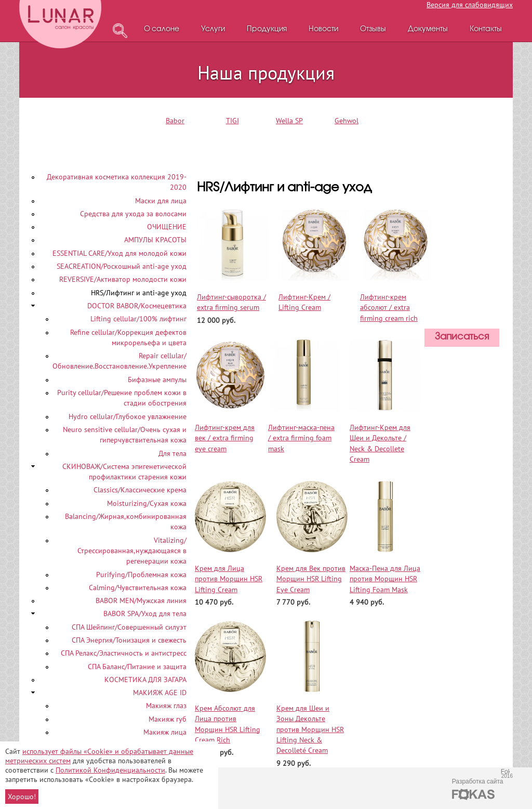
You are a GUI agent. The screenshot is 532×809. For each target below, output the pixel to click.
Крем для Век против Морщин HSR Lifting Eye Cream (311, 579)
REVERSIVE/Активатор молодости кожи (123, 279)
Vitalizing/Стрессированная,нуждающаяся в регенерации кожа (132, 551)
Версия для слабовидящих (470, 5)
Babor (175, 121)
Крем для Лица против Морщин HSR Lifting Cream (229, 579)
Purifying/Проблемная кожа (141, 575)
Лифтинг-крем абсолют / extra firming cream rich (389, 308)
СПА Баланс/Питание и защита (137, 667)
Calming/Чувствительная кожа (138, 588)
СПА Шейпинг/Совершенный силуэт (129, 627)
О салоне (162, 29)
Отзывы (373, 29)
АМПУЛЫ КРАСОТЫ (155, 240)
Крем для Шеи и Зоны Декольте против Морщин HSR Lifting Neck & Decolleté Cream (310, 729)
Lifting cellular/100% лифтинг (138, 319)
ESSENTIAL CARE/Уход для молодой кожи (119, 253)
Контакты (486, 29)
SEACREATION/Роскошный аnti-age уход (122, 266)
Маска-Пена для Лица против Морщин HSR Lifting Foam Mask (385, 579)
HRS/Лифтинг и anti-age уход (139, 293)
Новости (323, 29)
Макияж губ (168, 719)
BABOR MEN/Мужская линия (141, 601)
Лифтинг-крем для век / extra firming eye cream (225, 438)
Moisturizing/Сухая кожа (147, 503)
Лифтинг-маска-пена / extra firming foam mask (301, 438)
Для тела (172, 453)
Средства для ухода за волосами (133, 214)
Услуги (213, 29)
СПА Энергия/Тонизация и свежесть (129, 640)
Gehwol (347, 121)
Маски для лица (161, 201)
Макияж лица (165, 732)
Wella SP (289, 121)
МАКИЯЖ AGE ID (160, 693)
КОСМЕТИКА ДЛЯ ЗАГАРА (145, 680)
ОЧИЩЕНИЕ (167, 227)
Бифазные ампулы (157, 380)
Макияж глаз (166, 706)
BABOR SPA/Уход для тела (145, 614)
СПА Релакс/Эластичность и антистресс (124, 653)
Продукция (267, 29)
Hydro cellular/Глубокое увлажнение (128, 416)
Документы (428, 29)
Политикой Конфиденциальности (110, 770)
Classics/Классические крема (140, 490)
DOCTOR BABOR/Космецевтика (137, 306)
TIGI (232, 121)
